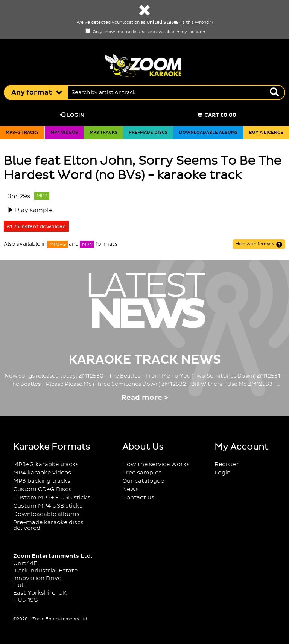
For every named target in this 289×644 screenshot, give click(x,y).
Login (72, 115)
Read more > (145, 398)
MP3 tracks (103, 133)
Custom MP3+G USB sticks (52, 498)
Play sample (34, 210)
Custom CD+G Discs (42, 489)
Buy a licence (266, 133)
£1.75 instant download (36, 227)
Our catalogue (143, 481)
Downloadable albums (208, 133)
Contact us (138, 498)
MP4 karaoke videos (42, 473)
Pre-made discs (148, 133)
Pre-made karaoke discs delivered (48, 525)
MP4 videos (64, 133)
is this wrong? (196, 23)
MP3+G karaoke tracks (46, 464)
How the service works (156, 464)
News (131, 489)
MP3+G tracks (22, 133)
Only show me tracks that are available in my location (145, 32)
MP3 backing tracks (42, 481)
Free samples (142, 473)
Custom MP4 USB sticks (48, 506)
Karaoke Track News (145, 360)
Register (227, 464)
